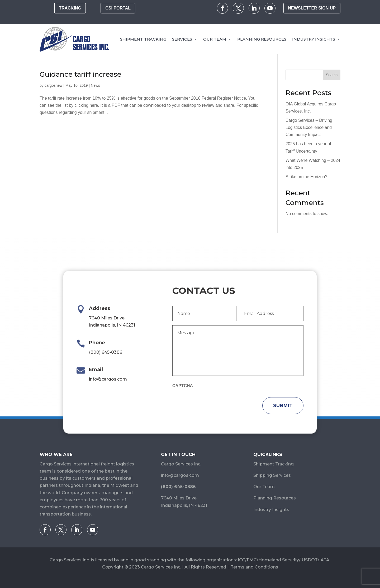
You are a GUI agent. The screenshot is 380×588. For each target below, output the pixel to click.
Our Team (215, 39)
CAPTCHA (183, 386)
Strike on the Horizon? (306, 177)
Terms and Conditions (254, 567)
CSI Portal (118, 8)
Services (182, 39)
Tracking (70, 8)
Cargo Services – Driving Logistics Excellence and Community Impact (309, 127)
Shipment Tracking (143, 39)
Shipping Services (272, 475)
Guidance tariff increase (80, 74)
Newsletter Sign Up (312, 8)
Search (332, 75)
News (95, 85)
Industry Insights (314, 39)
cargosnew (54, 85)
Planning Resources (262, 39)
